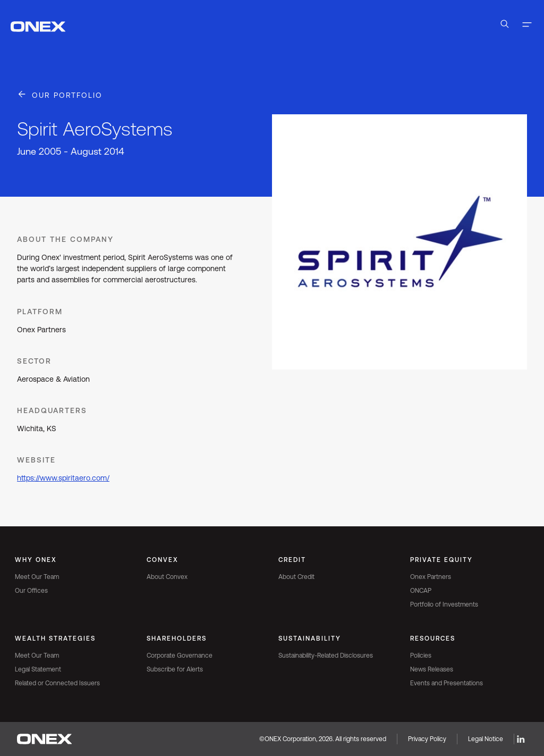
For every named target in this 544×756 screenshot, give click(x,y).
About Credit (296, 577)
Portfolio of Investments (444, 604)
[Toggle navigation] (527, 26)
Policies (421, 656)
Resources (433, 639)
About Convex (167, 577)
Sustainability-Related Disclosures (326, 656)
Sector (34, 361)
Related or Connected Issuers (57, 683)
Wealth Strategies (55, 639)
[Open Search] (505, 26)
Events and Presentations (447, 683)
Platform (40, 312)
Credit (292, 560)
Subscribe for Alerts (175, 669)
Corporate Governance (180, 656)
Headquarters (52, 410)
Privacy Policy (427, 739)
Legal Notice (486, 739)
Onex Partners (431, 577)
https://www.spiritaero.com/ (63, 478)
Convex (163, 560)
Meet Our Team (37, 577)
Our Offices (31, 591)
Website (36, 460)
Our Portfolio (67, 95)
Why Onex (36, 560)
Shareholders (177, 639)
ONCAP (421, 591)
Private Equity (441, 560)
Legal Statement (38, 669)
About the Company (65, 239)
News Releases (432, 669)
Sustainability (310, 639)
